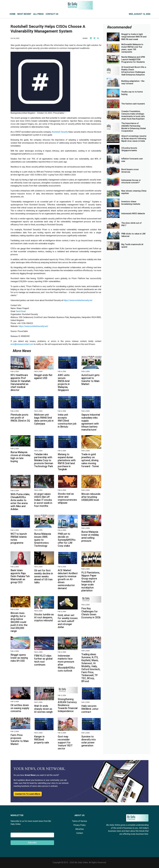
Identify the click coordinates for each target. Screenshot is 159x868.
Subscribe (32, 843)
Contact (80, 833)
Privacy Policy (79, 825)
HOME (13, 14)
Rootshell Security (60, 132)
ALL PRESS (38, 14)
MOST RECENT (24, 14)
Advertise (80, 829)
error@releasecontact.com (22, 344)
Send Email (21, 311)
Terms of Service (79, 821)
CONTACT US (52, 14)
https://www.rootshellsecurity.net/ (33, 326)
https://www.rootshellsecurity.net (78, 300)
